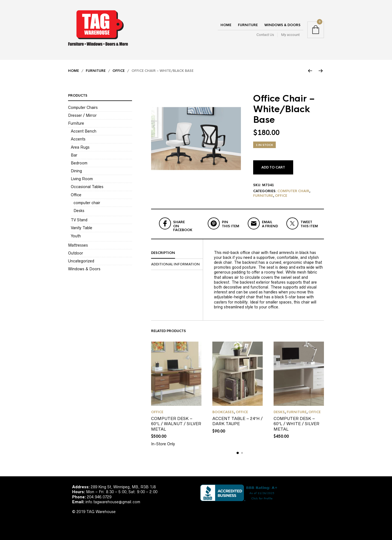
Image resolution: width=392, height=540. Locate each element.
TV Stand (79, 220)
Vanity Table (82, 228)
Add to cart (273, 167)
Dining (76, 171)
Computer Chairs (83, 108)
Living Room (82, 179)
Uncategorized (81, 261)
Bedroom (79, 163)
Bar (74, 155)
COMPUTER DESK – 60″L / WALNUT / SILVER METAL (176, 424)
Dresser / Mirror (82, 115)
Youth (76, 236)
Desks (279, 412)
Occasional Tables (87, 187)
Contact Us (265, 35)
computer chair (293, 191)
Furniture (248, 25)
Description (163, 253)
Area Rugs (80, 147)
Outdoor (76, 253)
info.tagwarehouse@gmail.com (113, 502)
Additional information (175, 264)
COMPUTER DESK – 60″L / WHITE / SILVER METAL (296, 424)
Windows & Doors (282, 25)
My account (290, 35)
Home (226, 25)
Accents (78, 139)
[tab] (177, 253)
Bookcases (223, 412)
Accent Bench (84, 131)
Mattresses (78, 245)
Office (119, 71)
